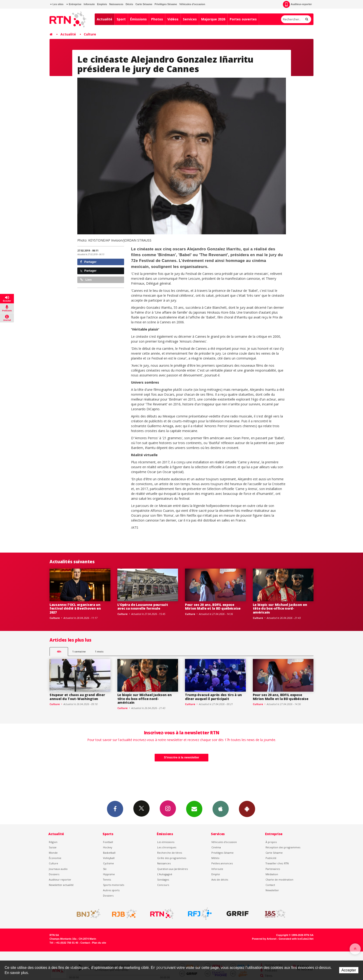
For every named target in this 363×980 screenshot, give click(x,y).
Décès (129, 4)
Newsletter (272, 890)
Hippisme (109, 874)
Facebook (115, 809)
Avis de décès (220, 880)
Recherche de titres (170, 853)
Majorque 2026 (213, 19)
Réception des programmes (283, 847)
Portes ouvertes (243, 19)
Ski (105, 869)
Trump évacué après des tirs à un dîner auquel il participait (213, 697)
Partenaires (273, 869)
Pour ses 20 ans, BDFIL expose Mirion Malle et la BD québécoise (213, 607)
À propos (271, 842)
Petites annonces (222, 863)
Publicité (271, 858)
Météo (215, 858)
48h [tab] (59, 651)
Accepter (349, 970)
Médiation (272, 874)
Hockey (108, 847)
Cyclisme (108, 863)
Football (108, 842)
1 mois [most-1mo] (99, 651)
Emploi (216, 874)
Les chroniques (167, 847)
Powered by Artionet (264, 939)
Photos (157, 19)
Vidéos (173, 19)
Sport (121, 19)
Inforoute (89, 4)
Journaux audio (58, 869)
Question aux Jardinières (172, 869)
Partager (88, 262)
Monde (53, 853)
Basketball (109, 853)
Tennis (107, 880)
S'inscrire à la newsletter (181, 757)
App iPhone (221, 809)
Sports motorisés (114, 885)
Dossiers (54, 874)
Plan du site (99, 943)
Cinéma (216, 847)
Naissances (116, 4)
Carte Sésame (144, 4)
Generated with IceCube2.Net (296, 939)
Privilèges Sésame (166, 4)
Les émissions (166, 842)
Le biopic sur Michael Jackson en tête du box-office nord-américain (280, 609)
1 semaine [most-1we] (79, 651)
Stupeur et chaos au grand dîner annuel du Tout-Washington (77, 697)
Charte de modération (279, 880)
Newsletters (194, 809)
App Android (247, 809)
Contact (270, 885)
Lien (86, 280)
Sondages (163, 880)
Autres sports (111, 890)
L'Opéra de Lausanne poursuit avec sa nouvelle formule (143, 607)
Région (53, 842)
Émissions (138, 19)
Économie (55, 858)
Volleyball (109, 858)
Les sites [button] (57, 4)
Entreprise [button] (74, 4)
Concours (163, 885)
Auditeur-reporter (297, 4)
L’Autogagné (165, 874)
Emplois (102, 4)
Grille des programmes (172, 858)
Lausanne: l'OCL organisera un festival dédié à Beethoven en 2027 (75, 609)
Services (190, 19)
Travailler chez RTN (277, 863)
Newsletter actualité (61, 885)
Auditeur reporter (60, 880)
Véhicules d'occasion (192, 4)
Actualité (105, 19)
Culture (90, 34)
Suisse (53, 847)
